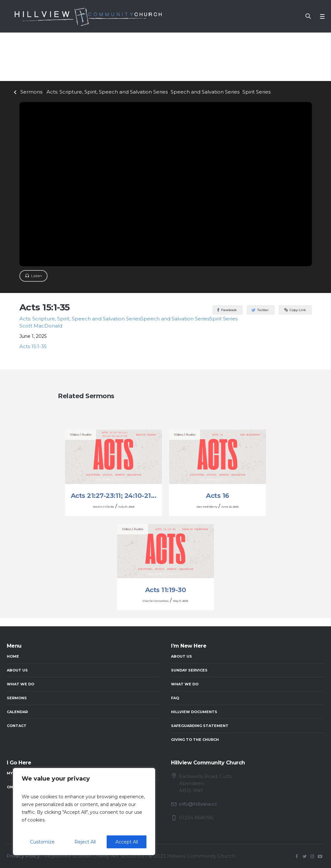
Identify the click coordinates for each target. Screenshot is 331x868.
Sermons (27, 92)
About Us (17, 670)
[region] (84, 812)
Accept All (127, 842)
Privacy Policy (23, 856)
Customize (42, 842)
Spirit (256, 92)
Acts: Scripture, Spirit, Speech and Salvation (107, 92)
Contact (17, 726)
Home (13, 656)
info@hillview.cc (198, 804)
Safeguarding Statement (200, 726)
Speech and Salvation (205, 92)
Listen (37, 276)
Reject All (85, 842)
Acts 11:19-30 (166, 590)
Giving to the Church (195, 740)
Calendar (17, 712)
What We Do (21, 684)
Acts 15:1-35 (33, 346)
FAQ (175, 698)
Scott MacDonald (41, 326)
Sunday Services (189, 670)
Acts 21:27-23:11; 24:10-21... (114, 496)
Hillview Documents (194, 712)
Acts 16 (218, 496)
